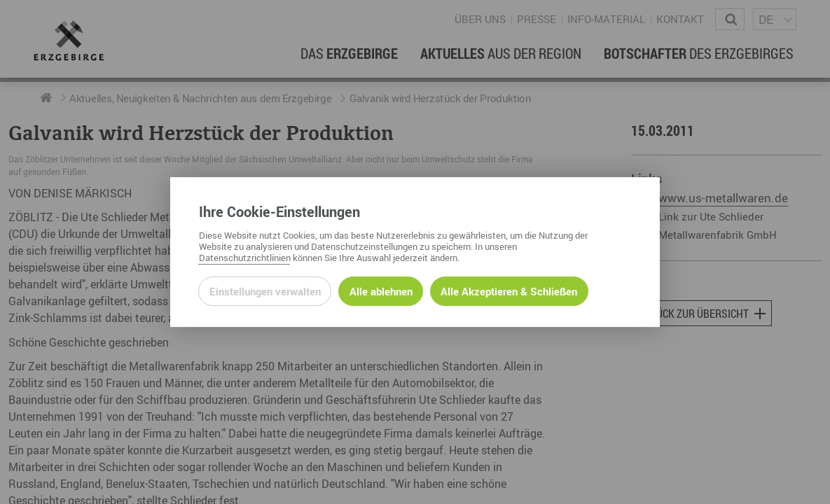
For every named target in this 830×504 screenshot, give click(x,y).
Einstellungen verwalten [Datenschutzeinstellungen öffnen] (265, 291)
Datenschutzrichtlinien (245, 258)
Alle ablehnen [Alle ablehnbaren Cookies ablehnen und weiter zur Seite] (381, 291)
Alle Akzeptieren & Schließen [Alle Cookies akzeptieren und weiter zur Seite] (509, 291)
